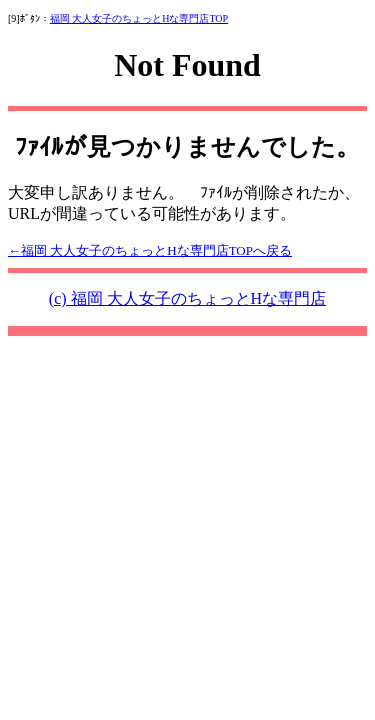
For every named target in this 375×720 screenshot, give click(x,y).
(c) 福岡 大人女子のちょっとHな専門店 (187, 298)
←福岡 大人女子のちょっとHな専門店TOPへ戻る (150, 250)
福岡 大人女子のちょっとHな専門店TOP (139, 18)
